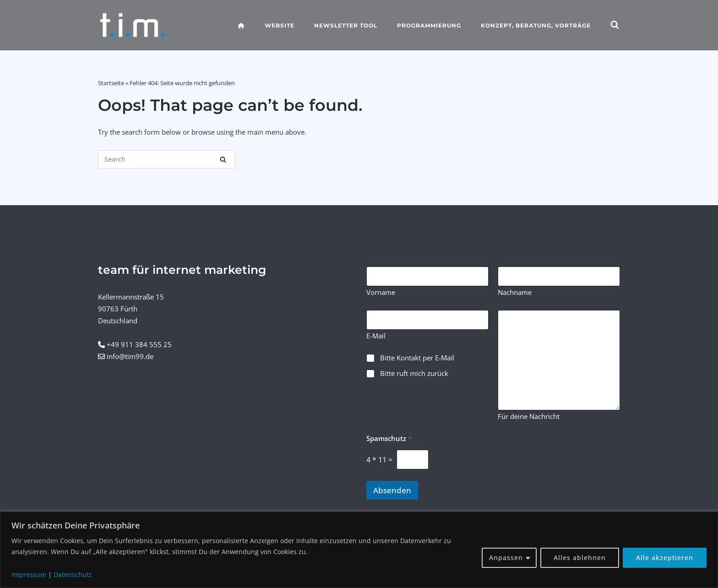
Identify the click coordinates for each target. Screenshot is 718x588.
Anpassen (506, 558)
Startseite (111, 83)
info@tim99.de (130, 356)
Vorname (381, 292)
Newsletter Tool (346, 25)
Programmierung (429, 25)
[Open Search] (615, 25)
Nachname (515, 292)
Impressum (29, 574)
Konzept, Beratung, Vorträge (536, 25)
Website (280, 25)
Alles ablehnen (580, 558)
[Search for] (167, 159)
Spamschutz (389, 438)
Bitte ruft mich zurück (414, 373)
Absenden (392, 490)
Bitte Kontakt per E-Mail (417, 358)
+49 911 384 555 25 (139, 344)
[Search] (223, 159)
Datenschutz (73, 574)
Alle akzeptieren (665, 558)
